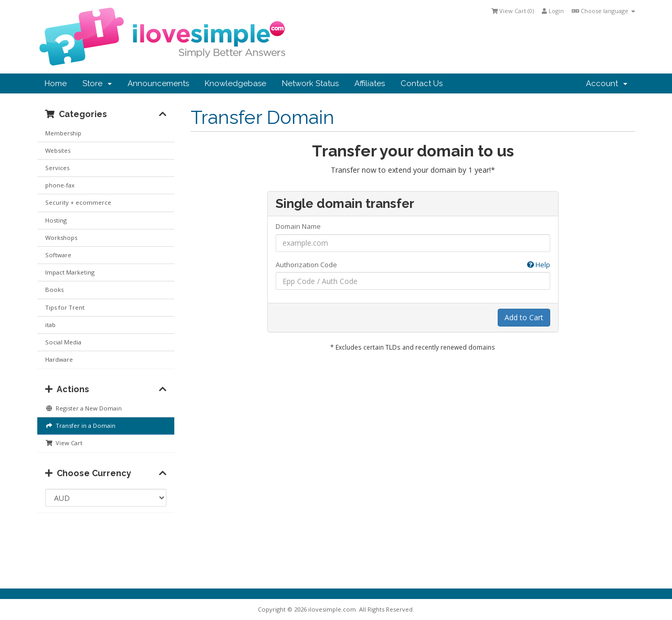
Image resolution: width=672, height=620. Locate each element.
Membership (63, 133)
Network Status (310, 83)
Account (607, 83)
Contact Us (422, 83)
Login (553, 11)
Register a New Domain (83, 408)
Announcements (158, 83)
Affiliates (370, 83)
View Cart (64, 443)
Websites (58, 150)
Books (54, 290)
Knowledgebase (235, 83)
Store (97, 83)
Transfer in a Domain (80, 425)
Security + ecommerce (78, 202)
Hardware (59, 359)
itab (50, 325)
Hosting (56, 220)
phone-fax (60, 185)
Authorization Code (413, 265)
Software (58, 255)
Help (539, 265)
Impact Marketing (70, 272)
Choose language (603, 11)
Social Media (63, 342)
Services (57, 168)
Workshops (61, 238)
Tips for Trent (65, 307)
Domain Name (298, 226)
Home (56, 83)
